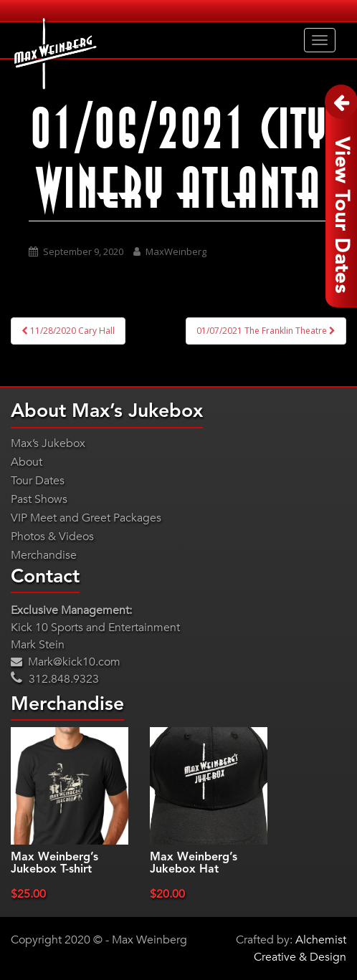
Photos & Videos (52, 537)
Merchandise (44, 555)
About (27, 462)
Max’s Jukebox (48, 443)
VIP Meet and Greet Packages (86, 518)
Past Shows (39, 499)
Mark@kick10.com (66, 662)
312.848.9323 (55, 679)
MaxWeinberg (176, 251)
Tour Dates (38, 481)
